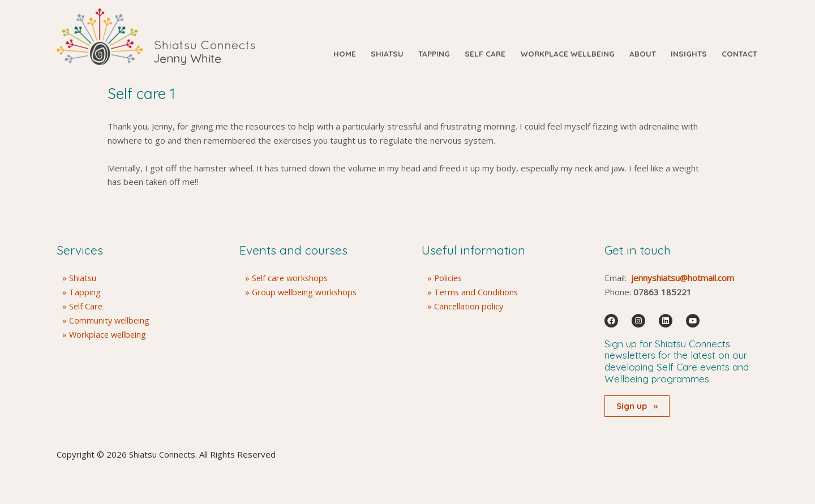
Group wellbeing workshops (306, 292)
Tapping (85, 292)
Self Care (86, 306)
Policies (449, 278)
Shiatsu (83, 278)
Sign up (637, 406)
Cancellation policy (469, 306)
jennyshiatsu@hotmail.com (683, 278)
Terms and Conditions (477, 292)
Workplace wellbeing (109, 334)
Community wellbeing (110, 320)
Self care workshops (291, 278)
